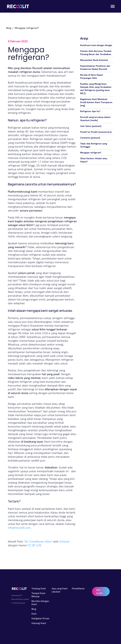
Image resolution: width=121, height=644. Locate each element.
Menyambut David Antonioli (94, 60)
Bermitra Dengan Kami (40, 603)
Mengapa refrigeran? (91, 153)
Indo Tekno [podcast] (91, 126)
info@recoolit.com (19, 528)
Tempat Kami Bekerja (38, 595)
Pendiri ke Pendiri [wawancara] (96, 132)
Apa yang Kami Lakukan (60, 590)
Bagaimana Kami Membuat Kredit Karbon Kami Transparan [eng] (96, 102)
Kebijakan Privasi (40, 618)
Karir (34, 614)
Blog (9, 28)
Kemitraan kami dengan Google (96, 45)
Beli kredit (99, 592)
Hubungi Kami (39, 623)
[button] (112, 6)
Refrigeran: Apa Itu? (90, 111)
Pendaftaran (78, 589)
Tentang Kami (39, 589)
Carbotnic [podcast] (90, 138)
